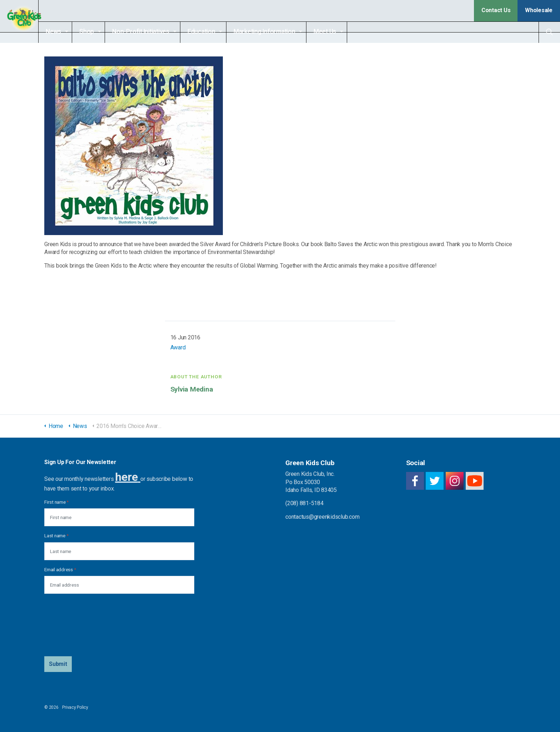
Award (178, 347)
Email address (60, 569)
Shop (99, 31)
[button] (58, 664)
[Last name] (119, 551)
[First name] (119, 517)
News (66, 31)
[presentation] (74, 625)
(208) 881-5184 (304, 503)
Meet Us (337, 31)
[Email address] (119, 585)
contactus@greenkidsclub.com (322, 517)
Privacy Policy (75, 707)
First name (56, 502)
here (126, 477)
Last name (56, 536)
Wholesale (539, 10)
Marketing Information (277, 31)
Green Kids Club (26, 21)
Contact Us (496, 10)
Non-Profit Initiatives (153, 31)
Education (214, 31)
